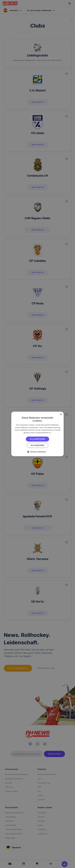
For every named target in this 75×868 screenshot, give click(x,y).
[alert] (37, 434)
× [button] (61, 414)
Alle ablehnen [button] (37, 445)
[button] (37, 452)
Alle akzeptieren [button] (37, 439)
